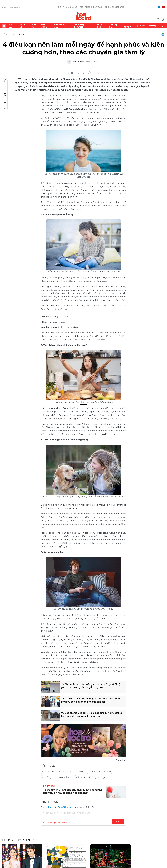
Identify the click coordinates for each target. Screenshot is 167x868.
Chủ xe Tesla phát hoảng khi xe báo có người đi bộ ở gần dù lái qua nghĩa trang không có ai (92, 686)
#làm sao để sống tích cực (91, 777)
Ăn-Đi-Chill (100, 26)
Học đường (44, 26)
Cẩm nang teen (13, 35)
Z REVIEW (128, 26)
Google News (163, 35)
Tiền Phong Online (68, 7)
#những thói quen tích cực (57, 777)
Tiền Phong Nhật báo (91, 7)
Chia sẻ (5, 88)
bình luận (95, 73)
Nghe (5, 81)
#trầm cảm (48, 772)
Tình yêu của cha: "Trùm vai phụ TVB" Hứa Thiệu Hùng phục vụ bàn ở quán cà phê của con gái (91, 700)
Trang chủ (4, 26)
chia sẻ (72, 73)
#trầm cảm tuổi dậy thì (71, 772)
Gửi (118, 821)
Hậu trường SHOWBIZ (79, 26)
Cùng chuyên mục (18, 840)
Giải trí (34, 26)
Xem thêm (163, 26)
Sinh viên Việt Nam (115, 7)
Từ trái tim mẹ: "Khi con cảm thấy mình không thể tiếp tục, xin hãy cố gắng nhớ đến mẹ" (73, 791)
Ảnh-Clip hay (113, 26)
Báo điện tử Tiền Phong (84, 16)
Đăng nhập (47, 807)
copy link (83, 73)
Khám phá (23, 26)
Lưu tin (5, 95)
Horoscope (152, 26)
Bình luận (5, 102)
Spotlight (140, 26)
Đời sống (11, 26)
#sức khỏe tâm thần (99, 772)
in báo (89, 73)
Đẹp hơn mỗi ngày (60, 26)
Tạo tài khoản (65, 807)
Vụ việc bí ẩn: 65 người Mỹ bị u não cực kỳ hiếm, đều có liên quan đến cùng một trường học (91, 715)
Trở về (5, 109)
